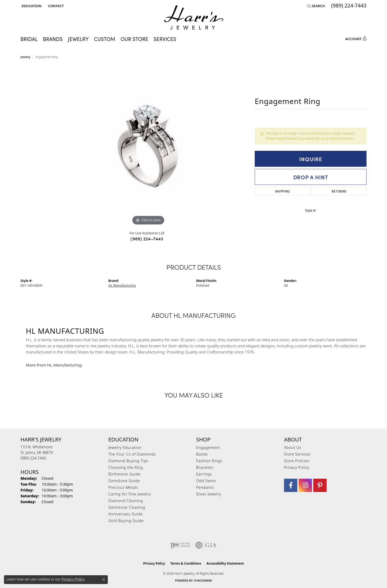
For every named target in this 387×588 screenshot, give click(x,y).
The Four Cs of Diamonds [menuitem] (132, 454)
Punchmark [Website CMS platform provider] (203, 581)
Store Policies (297, 461)
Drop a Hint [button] (311, 177)
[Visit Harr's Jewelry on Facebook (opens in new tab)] (291, 485)
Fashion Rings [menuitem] (209, 461)
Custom (105, 39)
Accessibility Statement (225, 563)
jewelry (25, 57)
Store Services (297, 454)
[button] (31, 6)
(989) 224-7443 (147, 239)
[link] (55, 6)
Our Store (134, 39)
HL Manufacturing (122, 285)
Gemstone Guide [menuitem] (124, 481)
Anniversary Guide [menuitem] (125, 514)
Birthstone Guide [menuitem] (124, 474)
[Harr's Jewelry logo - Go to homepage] (194, 17)
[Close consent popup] (104, 579)
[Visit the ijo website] (180, 545)
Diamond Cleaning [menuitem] (126, 501)
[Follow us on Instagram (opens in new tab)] (305, 485)
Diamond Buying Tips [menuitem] (128, 461)
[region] (148, 147)
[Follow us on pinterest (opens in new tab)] (320, 485)
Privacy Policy (297, 467)
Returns (339, 191)
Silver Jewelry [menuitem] (209, 494)
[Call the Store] (33, 458)
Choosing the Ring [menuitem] (126, 467)
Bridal (29, 39)
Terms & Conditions (186, 563)
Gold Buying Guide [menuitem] (126, 521)
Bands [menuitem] (202, 454)
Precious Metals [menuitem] (123, 487)
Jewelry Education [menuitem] (125, 447)
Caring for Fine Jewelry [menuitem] (130, 494)
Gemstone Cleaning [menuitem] (127, 507)
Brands (53, 39)
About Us (293, 447)
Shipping (283, 191)
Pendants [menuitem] (205, 487)
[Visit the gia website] (206, 545)
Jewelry (78, 39)
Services (165, 39)
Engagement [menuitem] (208, 447)
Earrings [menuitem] (204, 474)
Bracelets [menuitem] (205, 467)
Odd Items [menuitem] (206, 481)
